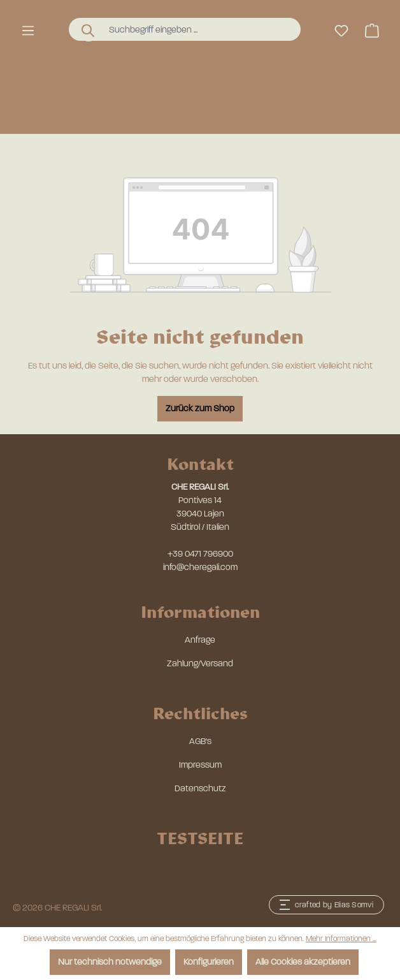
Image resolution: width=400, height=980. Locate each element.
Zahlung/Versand (200, 663)
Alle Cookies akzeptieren (303, 962)
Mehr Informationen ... (341, 939)
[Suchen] (89, 30)
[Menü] (28, 31)
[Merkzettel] (341, 31)
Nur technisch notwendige (110, 962)
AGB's (200, 741)
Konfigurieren (209, 962)
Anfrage (200, 640)
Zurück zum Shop (200, 408)
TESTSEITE (200, 837)
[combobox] (197, 29)
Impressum (200, 765)
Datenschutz (200, 788)
